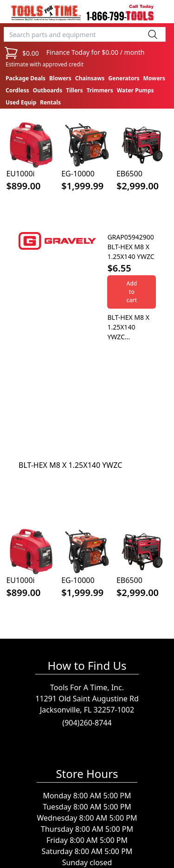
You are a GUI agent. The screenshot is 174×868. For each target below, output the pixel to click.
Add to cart (132, 292)
